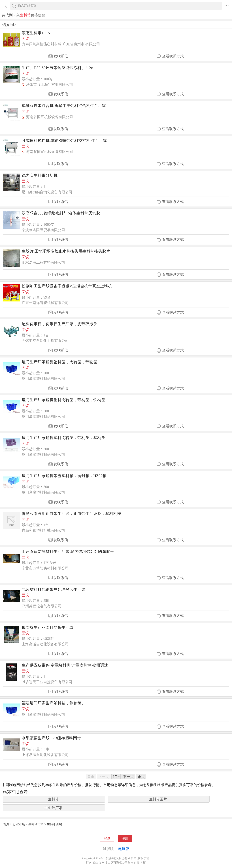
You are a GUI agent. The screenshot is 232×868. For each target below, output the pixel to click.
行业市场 (19, 824)
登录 (107, 838)
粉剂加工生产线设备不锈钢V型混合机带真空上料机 (67, 286)
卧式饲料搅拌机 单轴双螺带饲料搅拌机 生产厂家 (64, 141)
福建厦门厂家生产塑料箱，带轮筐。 (54, 703)
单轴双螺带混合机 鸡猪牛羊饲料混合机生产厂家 (64, 106)
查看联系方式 (170, 56)
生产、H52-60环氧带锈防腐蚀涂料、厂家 (58, 68)
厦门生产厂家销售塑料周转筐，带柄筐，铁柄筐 (63, 400)
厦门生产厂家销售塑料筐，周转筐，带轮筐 (59, 362)
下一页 (128, 777)
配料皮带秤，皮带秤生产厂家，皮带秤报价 (59, 324)
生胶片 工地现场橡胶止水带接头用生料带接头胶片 (66, 251)
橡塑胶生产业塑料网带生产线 (48, 627)
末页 (141, 777)
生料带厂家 (53, 808)
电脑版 (124, 849)
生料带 (53, 799)
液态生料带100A (36, 33)
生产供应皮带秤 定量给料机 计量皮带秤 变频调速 (65, 665)
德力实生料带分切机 (40, 175)
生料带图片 (158, 799)
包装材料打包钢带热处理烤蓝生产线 (54, 590)
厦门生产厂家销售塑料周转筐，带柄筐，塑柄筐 (63, 438)
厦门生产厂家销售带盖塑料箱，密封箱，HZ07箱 (64, 476)
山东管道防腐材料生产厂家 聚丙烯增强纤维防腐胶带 (68, 551)
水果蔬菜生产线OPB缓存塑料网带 (51, 738)
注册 (125, 838)
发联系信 (58, 56)
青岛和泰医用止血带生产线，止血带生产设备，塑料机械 (71, 514)
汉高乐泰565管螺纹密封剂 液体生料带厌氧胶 (61, 213)
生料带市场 (36, 824)
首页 (6, 824)
